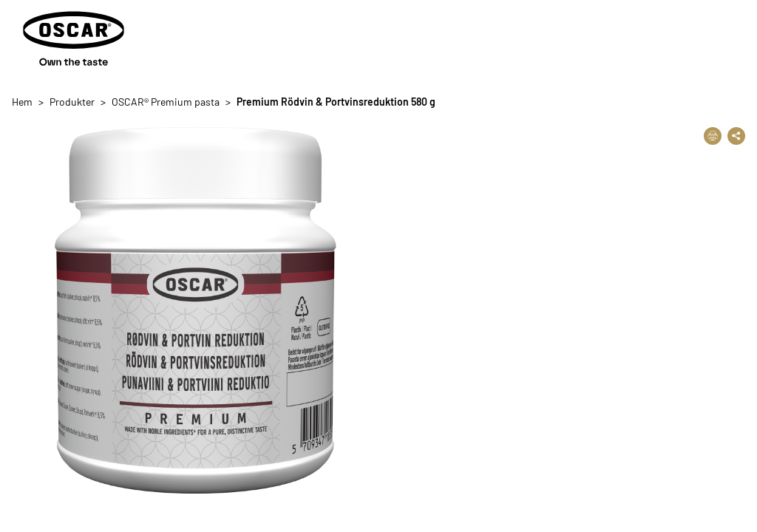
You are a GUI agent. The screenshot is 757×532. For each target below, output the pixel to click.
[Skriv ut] (713, 136)
